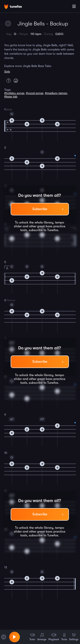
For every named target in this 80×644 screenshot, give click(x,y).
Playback (54, 637)
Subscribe (40, 209)
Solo (7, 71)
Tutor (32, 637)
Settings (74, 637)
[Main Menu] (74, 6)
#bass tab (11, 96)
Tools (64, 637)
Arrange (42, 637)
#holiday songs (14, 93)
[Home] (17, 7)
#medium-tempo (56, 93)
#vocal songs (35, 93)
